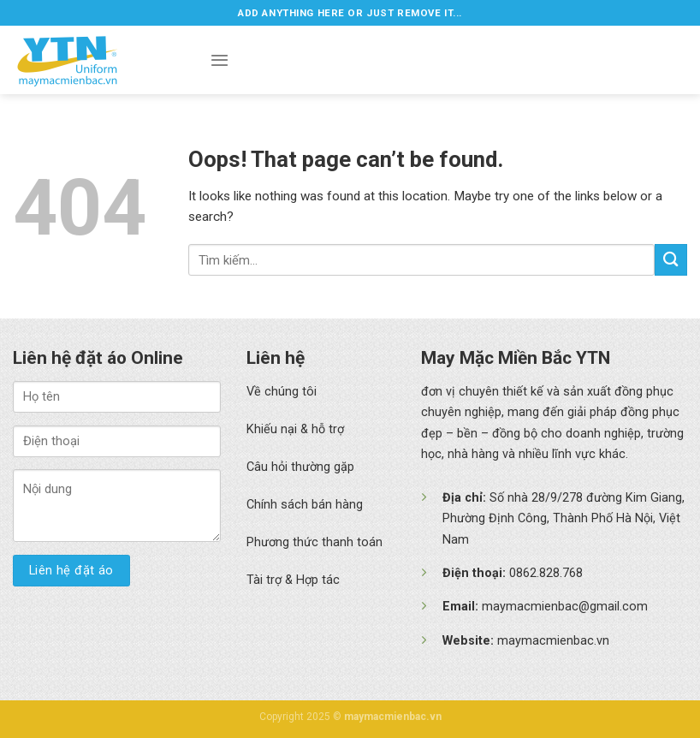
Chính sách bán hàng (305, 505)
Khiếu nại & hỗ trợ (295, 429)
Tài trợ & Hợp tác (293, 580)
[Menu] (219, 60)
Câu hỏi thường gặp (300, 467)
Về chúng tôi (282, 392)
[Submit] (671, 260)
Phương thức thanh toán (314, 542)
